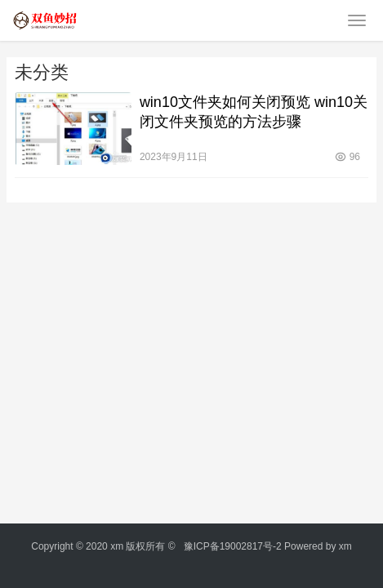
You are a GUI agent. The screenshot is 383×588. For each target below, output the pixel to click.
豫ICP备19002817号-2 (233, 546)
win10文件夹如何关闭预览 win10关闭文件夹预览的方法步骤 (254, 112)
